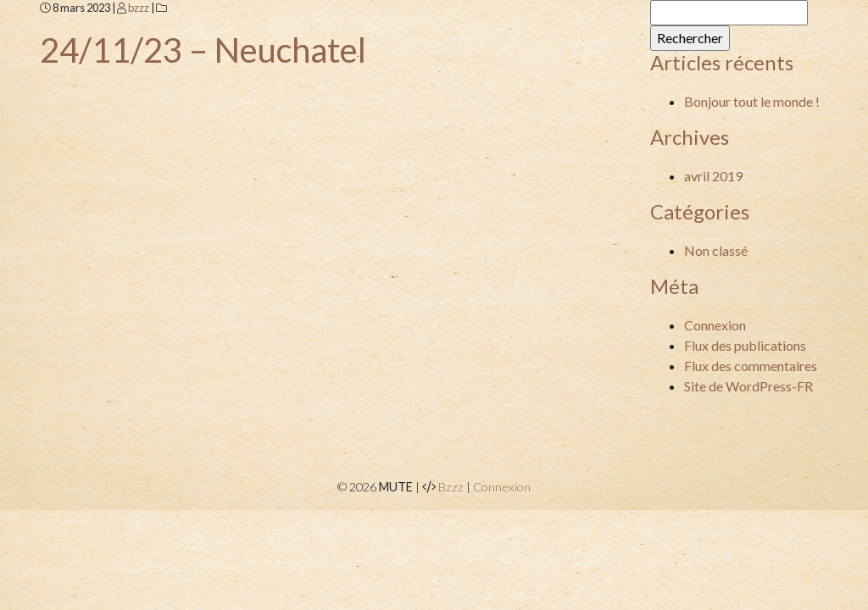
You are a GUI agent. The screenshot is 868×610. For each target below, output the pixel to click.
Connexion (715, 325)
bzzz (139, 8)
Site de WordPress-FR (748, 386)
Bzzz (451, 487)
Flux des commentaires (751, 366)
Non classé (716, 250)
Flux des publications (745, 345)
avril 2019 (713, 176)
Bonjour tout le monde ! (752, 101)
